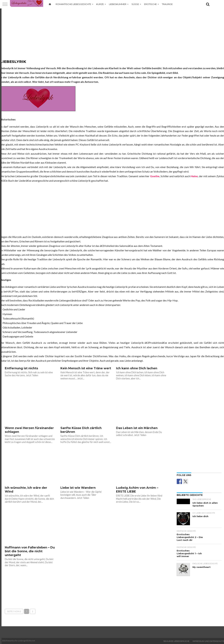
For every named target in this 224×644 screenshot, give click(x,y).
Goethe (155, 176)
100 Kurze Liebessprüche (176, 641)
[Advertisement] (112, 34)
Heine (194, 176)
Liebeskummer (118, 4)
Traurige (167, 4)
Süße (135, 4)
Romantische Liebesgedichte (73, 4)
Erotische (150, 4)
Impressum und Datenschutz (208, 641)
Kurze (100, 4)
